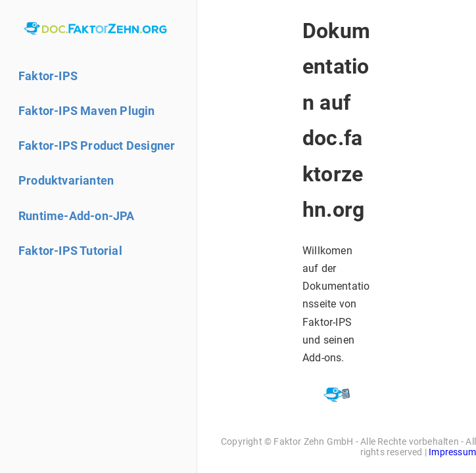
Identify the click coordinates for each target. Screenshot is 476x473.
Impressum (452, 452)
